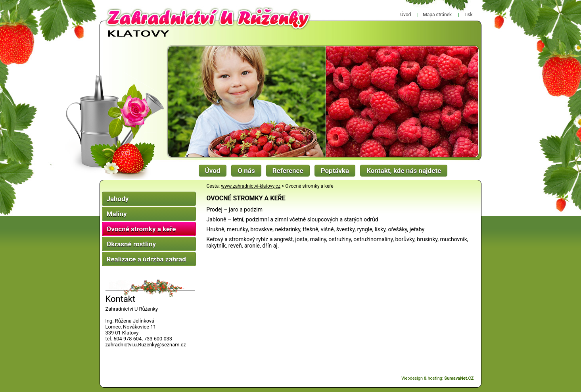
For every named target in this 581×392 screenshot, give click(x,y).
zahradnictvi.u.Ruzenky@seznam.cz (146, 345)
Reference (288, 171)
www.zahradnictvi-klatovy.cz (251, 186)
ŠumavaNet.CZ (459, 378)
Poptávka (335, 171)
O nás (246, 171)
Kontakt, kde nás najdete (404, 171)
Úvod (213, 171)
